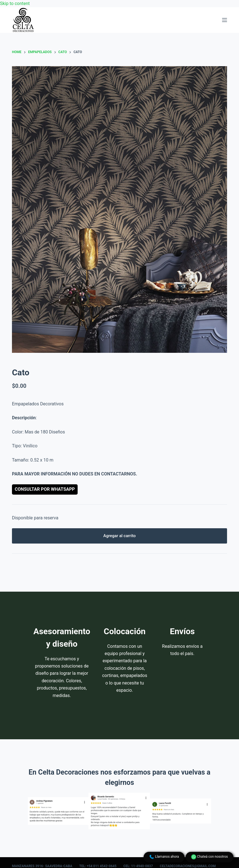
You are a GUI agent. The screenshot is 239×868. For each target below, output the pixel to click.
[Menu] (225, 20)
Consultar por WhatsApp (45, 489)
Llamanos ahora (164, 857)
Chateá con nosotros (210, 857)
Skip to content (15, 3)
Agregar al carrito (119, 536)
